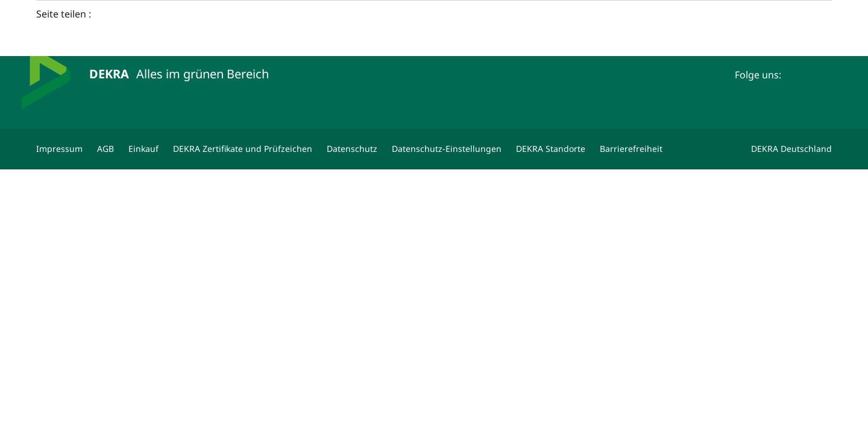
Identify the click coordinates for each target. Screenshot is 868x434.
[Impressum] (59, 149)
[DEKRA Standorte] (551, 149)
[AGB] (105, 149)
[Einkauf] (143, 149)
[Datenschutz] (352, 149)
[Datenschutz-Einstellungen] (447, 149)
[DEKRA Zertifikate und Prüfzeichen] (243, 149)
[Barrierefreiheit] (631, 149)
